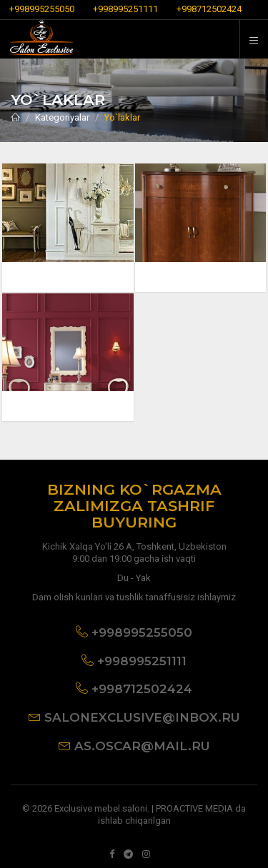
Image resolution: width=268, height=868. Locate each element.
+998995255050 (42, 9)
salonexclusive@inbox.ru (142, 717)
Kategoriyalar (62, 117)
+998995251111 (125, 9)
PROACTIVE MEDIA (194, 808)
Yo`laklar (122, 117)
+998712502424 (209, 9)
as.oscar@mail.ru (142, 746)
